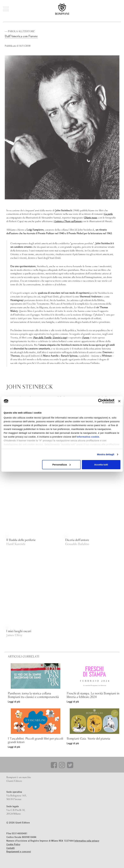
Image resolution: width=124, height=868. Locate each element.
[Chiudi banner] (119, 401)
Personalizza (62, 465)
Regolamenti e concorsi (19, 852)
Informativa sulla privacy (87, 841)
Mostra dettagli (106, 454)
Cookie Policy (13, 845)
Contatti (11, 848)
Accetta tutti (101, 465)
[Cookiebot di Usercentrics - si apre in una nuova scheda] (101, 401)
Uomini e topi (60, 338)
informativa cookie (88, 437)
